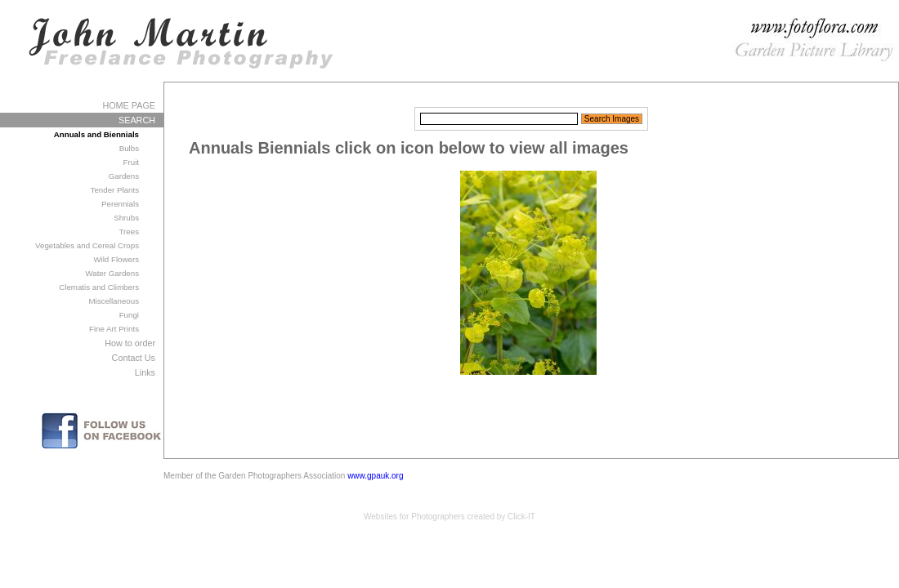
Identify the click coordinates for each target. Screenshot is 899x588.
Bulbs (129, 148)
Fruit (131, 162)
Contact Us (134, 358)
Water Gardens (112, 273)
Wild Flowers (116, 259)
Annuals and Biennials (96, 134)
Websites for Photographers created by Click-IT (449, 517)
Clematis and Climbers (99, 287)
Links (145, 372)
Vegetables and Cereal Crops (87, 245)
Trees (129, 232)
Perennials (120, 204)
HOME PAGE (129, 105)
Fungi (129, 315)
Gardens (124, 176)
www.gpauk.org (375, 476)
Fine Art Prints (114, 329)
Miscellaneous (114, 301)
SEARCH (137, 120)
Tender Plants (115, 190)
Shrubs (126, 218)
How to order (130, 343)
